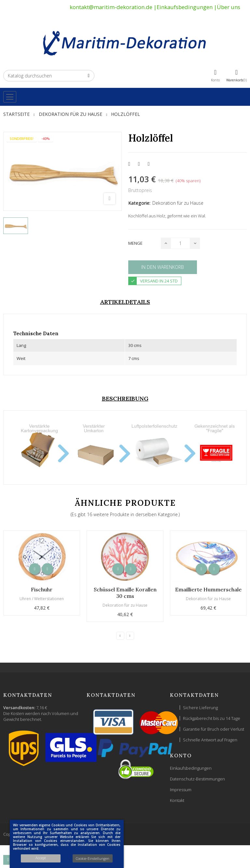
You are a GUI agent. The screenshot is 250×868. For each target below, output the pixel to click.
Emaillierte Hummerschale (208, 589)
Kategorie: (139, 203)
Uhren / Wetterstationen (42, 599)
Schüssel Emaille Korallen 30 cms (125, 593)
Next (130, 636)
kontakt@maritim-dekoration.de (111, 7)
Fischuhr (42, 589)
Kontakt (177, 800)
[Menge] (180, 243)
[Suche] (49, 76)
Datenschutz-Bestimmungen (197, 779)
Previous (120, 636)
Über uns (229, 7)
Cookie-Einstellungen (93, 858)
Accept (41, 858)
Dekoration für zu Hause (178, 203)
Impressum (181, 790)
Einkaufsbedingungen (185, 7)
